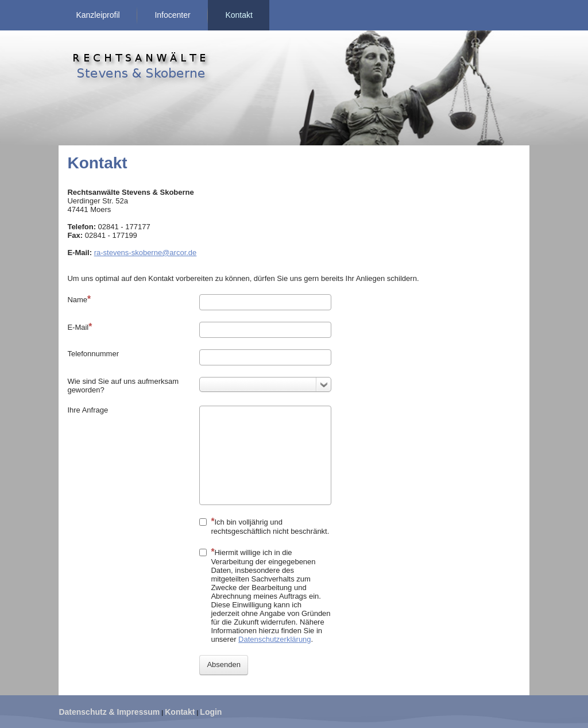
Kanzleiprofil (98, 15)
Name (79, 299)
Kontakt (239, 15)
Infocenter (172, 15)
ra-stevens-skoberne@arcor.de (146, 253)
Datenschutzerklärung (274, 639)
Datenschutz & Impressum (109, 712)
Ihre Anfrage (88, 410)
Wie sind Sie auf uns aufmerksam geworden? (123, 386)
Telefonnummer (93, 354)
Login (211, 712)
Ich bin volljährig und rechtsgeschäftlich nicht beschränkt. (264, 526)
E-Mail (80, 327)
